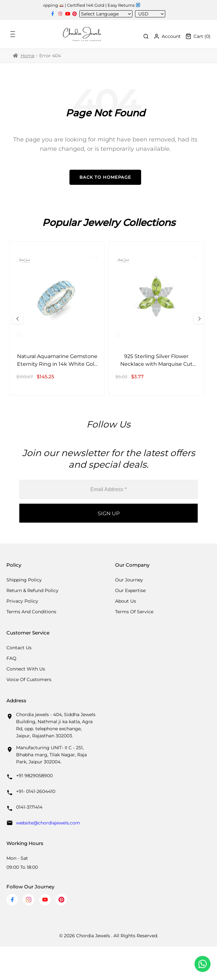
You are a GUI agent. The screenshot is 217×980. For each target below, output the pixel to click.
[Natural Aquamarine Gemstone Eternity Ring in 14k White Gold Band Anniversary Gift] (57, 319)
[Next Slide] (199, 319)
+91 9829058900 (34, 776)
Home (27, 56)
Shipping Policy (24, 580)
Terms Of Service (134, 612)
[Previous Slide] (18, 319)
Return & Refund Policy (32, 590)
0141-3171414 (29, 807)
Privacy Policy (22, 601)
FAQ (11, 658)
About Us (126, 601)
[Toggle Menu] (13, 34)
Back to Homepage (105, 177)
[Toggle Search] (146, 36)
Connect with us (26, 669)
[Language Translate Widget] (104, 14)
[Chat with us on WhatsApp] (203, 964)
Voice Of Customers (29, 679)
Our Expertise (130, 590)
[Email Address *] (108, 489)
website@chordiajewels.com (48, 823)
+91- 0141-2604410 (36, 791)
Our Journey (129, 580)
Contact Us (19, 648)
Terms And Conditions (31, 612)
